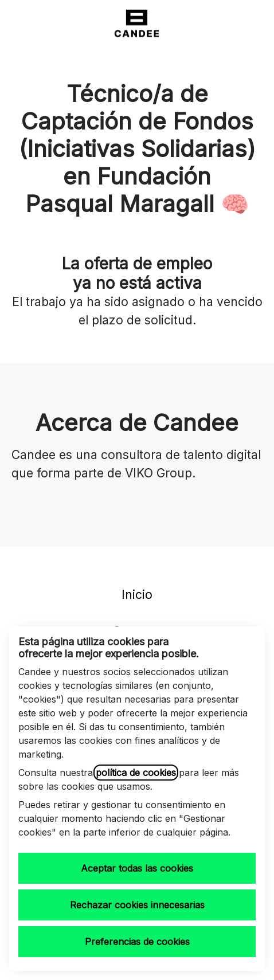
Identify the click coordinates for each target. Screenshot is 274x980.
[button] (251, 23)
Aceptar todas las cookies (137, 868)
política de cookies (136, 773)
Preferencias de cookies (137, 942)
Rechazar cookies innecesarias (137, 905)
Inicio (137, 595)
